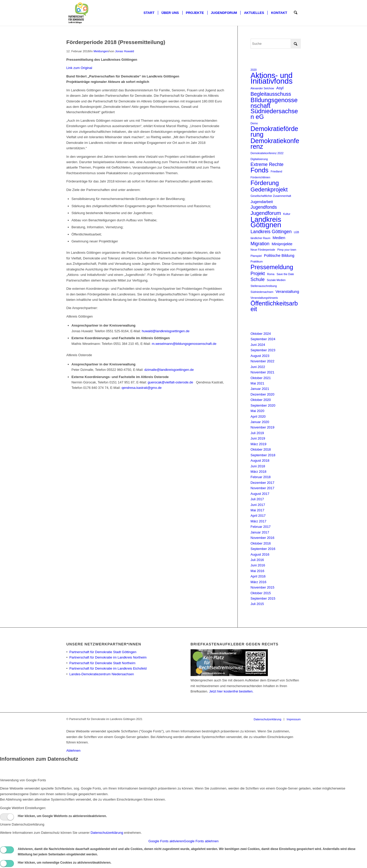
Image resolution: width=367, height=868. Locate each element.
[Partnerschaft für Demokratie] (79, 13)
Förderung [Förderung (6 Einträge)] (265, 183)
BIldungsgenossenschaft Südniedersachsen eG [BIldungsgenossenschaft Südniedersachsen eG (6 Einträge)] (274, 108)
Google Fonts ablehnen (201, 841)
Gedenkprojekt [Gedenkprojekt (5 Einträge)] (269, 190)
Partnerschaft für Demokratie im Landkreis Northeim (108, 657)
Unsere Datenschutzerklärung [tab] (22, 824)
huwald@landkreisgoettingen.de (165, 331)
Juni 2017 (258, 505)
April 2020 (258, 417)
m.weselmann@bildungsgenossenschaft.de (184, 344)
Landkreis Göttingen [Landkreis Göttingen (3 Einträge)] (271, 232)
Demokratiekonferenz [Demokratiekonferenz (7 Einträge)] (275, 144)
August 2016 (260, 554)
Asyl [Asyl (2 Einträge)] (280, 88)
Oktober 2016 (261, 543)
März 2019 (258, 444)
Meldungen (101, 51)
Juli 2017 (257, 499)
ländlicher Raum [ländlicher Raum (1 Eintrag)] (261, 238)
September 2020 (263, 405)
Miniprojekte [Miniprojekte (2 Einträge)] (282, 244)
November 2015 (263, 587)
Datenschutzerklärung (107, 833)
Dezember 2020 (263, 394)
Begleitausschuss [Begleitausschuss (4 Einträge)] (271, 94)
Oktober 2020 (261, 400)
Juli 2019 (257, 433)
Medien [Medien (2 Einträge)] (279, 238)
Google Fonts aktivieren (166, 841)
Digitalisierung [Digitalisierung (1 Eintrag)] (259, 159)
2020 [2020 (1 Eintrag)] (254, 70)
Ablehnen (74, 751)
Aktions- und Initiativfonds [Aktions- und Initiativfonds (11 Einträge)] (272, 78)
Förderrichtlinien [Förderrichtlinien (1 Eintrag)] (260, 177)
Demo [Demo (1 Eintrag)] (254, 123)
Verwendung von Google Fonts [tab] (23, 780)
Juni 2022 (258, 367)
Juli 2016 (257, 560)
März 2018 (258, 472)
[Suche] (296, 13)
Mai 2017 (257, 510)
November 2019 (263, 427)
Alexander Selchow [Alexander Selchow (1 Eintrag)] (262, 88)
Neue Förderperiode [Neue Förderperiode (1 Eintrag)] (263, 250)
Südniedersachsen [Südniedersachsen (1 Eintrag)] (262, 292)
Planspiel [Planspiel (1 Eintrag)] (256, 256)
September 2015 (263, 598)
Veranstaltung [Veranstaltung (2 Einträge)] (287, 291)
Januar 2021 (260, 389)
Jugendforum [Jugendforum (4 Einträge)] (266, 213)
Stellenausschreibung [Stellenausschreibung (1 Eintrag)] (264, 286)
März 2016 (258, 582)
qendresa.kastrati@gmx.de (142, 388)
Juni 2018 (258, 466)
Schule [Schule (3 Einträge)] (258, 279)
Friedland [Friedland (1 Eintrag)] (276, 171)
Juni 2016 (258, 565)
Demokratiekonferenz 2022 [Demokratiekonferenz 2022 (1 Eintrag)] (267, 153)
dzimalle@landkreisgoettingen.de (169, 370)
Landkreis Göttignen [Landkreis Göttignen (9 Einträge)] (266, 222)
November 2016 (263, 538)
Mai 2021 (257, 383)
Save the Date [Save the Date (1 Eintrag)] (285, 274)
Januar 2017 (260, 532)
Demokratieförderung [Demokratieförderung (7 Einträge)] (274, 132)
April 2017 (258, 516)
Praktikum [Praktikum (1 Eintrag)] (257, 261)
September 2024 (263, 339)
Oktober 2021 (261, 378)
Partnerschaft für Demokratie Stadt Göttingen (103, 652)
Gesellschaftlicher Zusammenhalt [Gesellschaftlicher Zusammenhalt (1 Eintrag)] (271, 196)
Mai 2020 (257, 411)
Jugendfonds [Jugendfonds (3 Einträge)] (264, 207)
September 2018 (263, 455)
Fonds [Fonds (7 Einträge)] (260, 170)
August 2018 (260, 461)
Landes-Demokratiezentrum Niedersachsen (102, 674)
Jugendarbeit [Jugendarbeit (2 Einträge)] (262, 202)
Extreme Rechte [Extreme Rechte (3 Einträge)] (267, 164)
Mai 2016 (257, 571)
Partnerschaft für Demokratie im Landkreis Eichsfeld (108, 668)
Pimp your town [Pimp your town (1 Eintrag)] (287, 250)
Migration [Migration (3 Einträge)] (260, 244)
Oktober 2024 (261, 334)
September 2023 (263, 350)
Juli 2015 (257, 604)
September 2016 (263, 549)
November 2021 (263, 372)
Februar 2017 (261, 527)
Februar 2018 (261, 477)
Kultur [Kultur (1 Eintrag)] (287, 214)
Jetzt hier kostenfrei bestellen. (231, 691)
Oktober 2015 (261, 593)
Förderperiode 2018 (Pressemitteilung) (116, 42)
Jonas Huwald (125, 51)
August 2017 (260, 494)
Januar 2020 (260, 422)
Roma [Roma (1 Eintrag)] (271, 274)
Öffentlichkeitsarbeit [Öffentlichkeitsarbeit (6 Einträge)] (274, 306)
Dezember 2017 (263, 483)
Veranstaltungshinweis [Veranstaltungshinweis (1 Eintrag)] (264, 298)
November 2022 (263, 361)
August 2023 (260, 356)
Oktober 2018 (261, 449)
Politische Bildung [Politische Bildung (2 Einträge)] (279, 255)
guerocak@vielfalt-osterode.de (172, 382)
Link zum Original (79, 68)
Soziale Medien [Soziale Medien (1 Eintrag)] (276, 280)
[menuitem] (149, 13)
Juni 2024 (258, 345)
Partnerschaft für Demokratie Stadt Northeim (102, 663)
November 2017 (263, 488)
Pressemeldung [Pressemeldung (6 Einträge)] (272, 267)
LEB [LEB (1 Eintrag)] (296, 232)
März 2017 (258, 521)
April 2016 (258, 576)
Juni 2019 (258, 438)
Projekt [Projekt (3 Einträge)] (258, 274)
